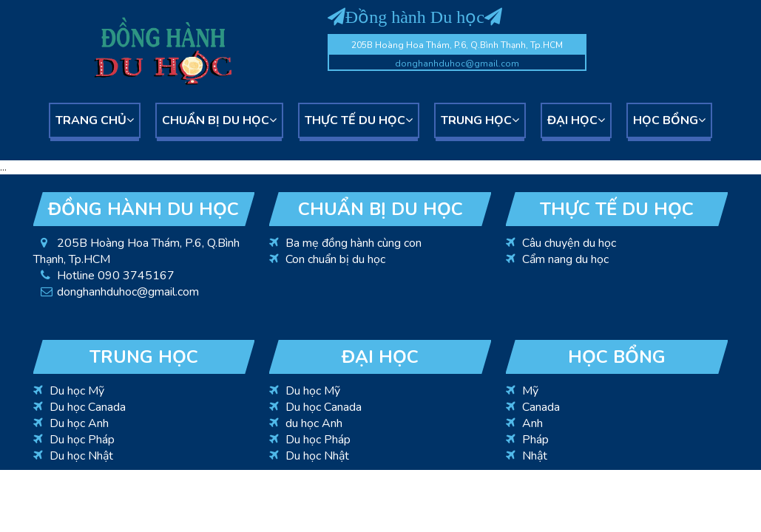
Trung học (480, 120)
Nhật (535, 456)
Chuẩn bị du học (219, 120)
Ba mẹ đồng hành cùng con (354, 243)
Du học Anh (79, 423)
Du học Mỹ (77, 391)
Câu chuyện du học (569, 243)
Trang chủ (95, 120)
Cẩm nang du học (565, 259)
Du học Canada (88, 407)
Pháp (535, 440)
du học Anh (314, 423)
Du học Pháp (82, 440)
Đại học (576, 120)
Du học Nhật (81, 456)
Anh (532, 423)
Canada (541, 407)
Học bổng (669, 120)
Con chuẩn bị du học (335, 259)
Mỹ (530, 391)
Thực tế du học (359, 120)
